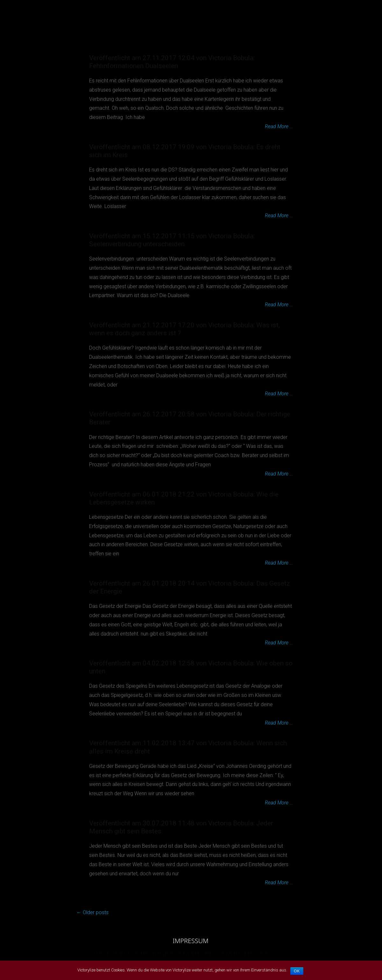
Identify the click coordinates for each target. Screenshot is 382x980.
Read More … (279, 126)
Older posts (92, 912)
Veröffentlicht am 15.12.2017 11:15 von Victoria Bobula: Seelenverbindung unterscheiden (172, 240)
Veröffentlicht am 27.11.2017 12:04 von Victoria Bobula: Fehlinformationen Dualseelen (172, 62)
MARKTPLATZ (245, 13)
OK (297, 971)
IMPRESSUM (191, 941)
